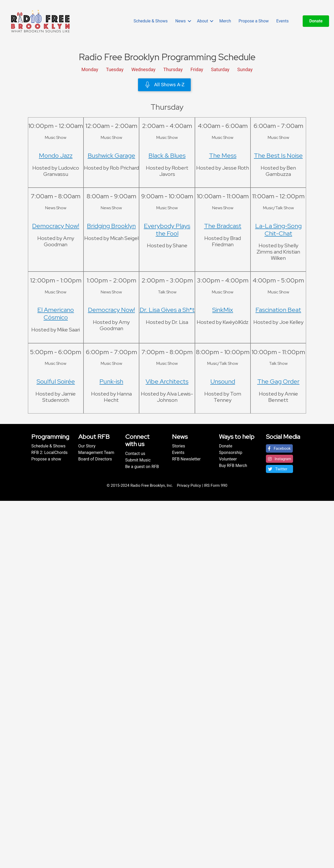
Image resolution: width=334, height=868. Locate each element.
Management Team (96, 453)
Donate (226, 446)
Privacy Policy (189, 485)
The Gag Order (278, 381)
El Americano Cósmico (56, 313)
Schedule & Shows (151, 21)
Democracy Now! (56, 226)
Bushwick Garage (111, 155)
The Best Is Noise (278, 155)
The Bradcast (223, 226)
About (203, 21)
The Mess (223, 155)
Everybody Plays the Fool (167, 230)
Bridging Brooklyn (111, 226)
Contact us (135, 454)
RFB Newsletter (186, 459)
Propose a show (46, 459)
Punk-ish (111, 381)
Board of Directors (95, 459)
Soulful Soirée (56, 381)
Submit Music (138, 460)
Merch (225, 21)
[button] (279, 448)
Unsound (223, 381)
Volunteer (228, 459)
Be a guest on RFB (142, 467)
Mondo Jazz (56, 155)
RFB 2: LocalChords (49, 453)
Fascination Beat (278, 310)
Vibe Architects (167, 381)
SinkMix (223, 310)
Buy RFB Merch (233, 466)
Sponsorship (231, 453)
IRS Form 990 (216, 485)
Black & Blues (167, 155)
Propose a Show (254, 21)
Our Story (87, 446)
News (181, 21)
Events (282, 21)
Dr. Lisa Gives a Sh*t (167, 310)
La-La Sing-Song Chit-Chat (278, 230)
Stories (178, 446)
